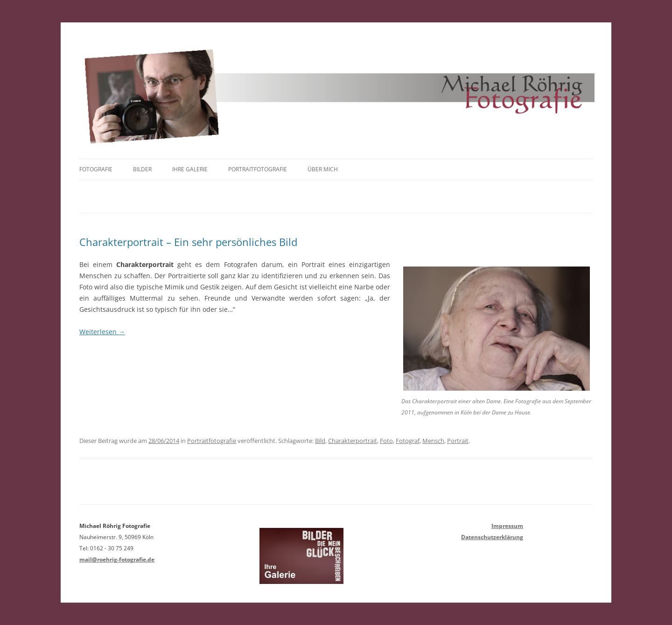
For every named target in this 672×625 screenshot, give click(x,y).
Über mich (323, 169)
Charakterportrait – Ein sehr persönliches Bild (188, 242)
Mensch (433, 441)
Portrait (458, 441)
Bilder (142, 169)
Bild (320, 441)
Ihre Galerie (190, 169)
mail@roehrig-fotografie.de (117, 559)
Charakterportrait (353, 441)
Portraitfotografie (258, 169)
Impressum (507, 526)
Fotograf (408, 441)
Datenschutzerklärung (492, 537)
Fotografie (96, 169)
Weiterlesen (102, 332)
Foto (386, 441)
